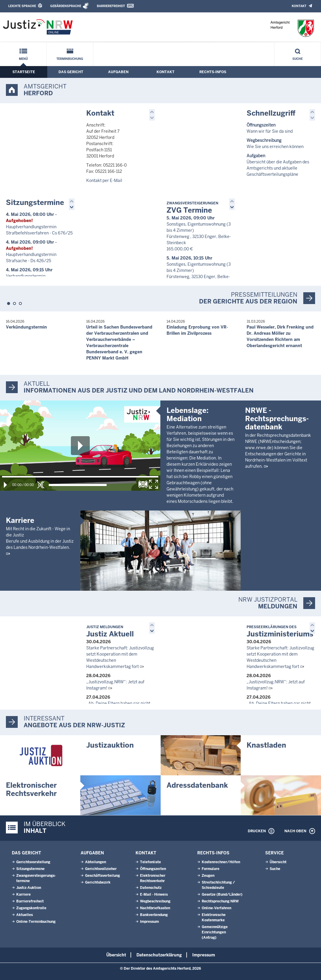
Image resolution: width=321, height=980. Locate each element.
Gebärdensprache (66, 6)
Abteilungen (96, 862)
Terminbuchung (70, 59)
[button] (152, 112)
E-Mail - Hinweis (154, 894)
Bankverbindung (154, 915)
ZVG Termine (192, 208)
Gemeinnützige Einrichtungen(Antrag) (215, 932)
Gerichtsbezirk (98, 882)
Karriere (20, 520)
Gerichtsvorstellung (33, 862)
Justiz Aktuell (110, 632)
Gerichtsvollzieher (101, 869)
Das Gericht (71, 72)
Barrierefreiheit (111, 6)
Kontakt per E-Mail (104, 180)
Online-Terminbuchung (36, 922)
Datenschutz (151, 888)
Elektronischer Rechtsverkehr (31, 789)
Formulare (211, 869)
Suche (298, 59)
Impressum (149, 922)
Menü (23, 59)
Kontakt (299, 6)
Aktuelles (25, 915)
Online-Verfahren (216, 908)
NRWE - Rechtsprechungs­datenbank (277, 499)
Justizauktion (110, 745)
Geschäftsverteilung (102, 876)
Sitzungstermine (35, 202)
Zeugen (208, 876)
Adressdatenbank (197, 785)
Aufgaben (118, 72)
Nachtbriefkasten (155, 908)
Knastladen (266, 745)
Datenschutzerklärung (159, 955)
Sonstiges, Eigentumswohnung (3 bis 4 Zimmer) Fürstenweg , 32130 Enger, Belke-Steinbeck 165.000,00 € (199, 237)
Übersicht (278, 862)
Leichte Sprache (22, 6)
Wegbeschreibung (155, 901)
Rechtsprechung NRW (220, 901)
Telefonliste (150, 862)
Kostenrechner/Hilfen (221, 862)
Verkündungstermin (26, 327)
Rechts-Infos (213, 72)
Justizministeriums (280, 632)
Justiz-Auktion (29, 888)
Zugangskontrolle (31, 908)
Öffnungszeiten (153, 869)
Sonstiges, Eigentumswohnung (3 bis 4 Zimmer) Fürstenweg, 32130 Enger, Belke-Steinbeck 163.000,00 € (199, 277)
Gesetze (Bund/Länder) (222, 894)
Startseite (24, 72)
